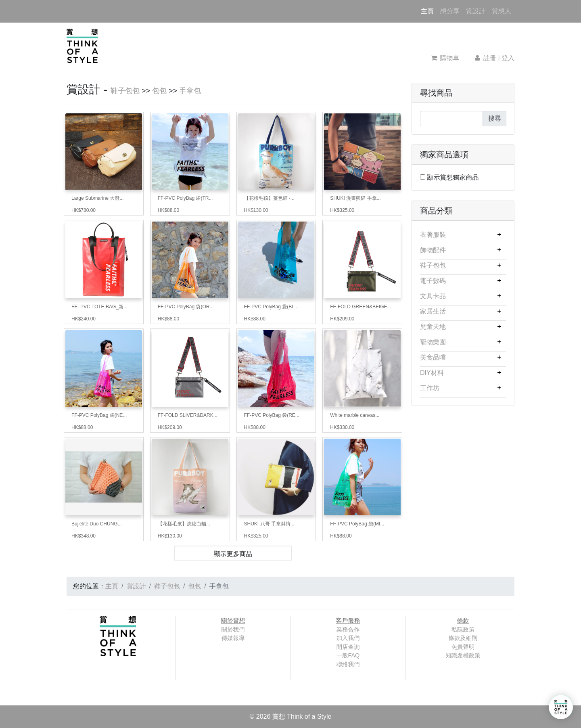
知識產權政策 (463, 655)
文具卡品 (433, 296)
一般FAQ (348, 655)
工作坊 (430, 388)
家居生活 (433, 311)
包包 (159, 91)
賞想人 (502, 11)
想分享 (450, 11)
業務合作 (348, 630)
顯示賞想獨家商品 (453, 177)
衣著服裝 (433, 235)
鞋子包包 (125, 91)
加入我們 (348, 638)
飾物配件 (433, 250)
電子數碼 (433, 281)
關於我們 (233, 630)
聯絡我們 (348, 664)
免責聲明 (463, 647)
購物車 (445, 58)
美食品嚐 (433, 357)
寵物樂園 (433, 342)
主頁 (429, 10)
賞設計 (476, 11)
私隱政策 (463, 630)
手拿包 (190, 91)
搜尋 (495, 118)
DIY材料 (432, 373)
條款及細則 (463, 638)
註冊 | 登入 (494, 58)
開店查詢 (348, 647)
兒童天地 (433, 327)
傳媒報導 (233, 638)
